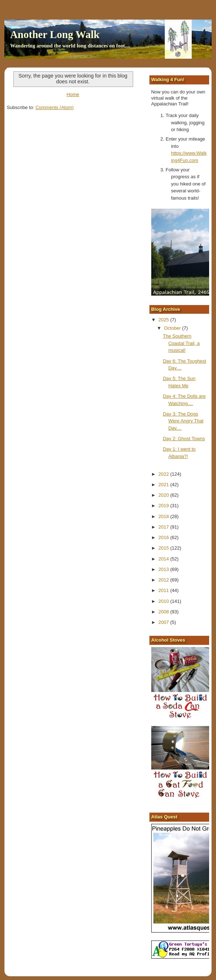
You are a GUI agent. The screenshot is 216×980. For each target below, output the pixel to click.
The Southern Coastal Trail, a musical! (181, 343)
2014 (164, 559)
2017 (164, 527)
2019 (164, 506)
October (173, 328)
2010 (164, 601)
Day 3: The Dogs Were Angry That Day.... (183, 421)
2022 (164, 474)
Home (73, 94)
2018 (164, 516)
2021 (164, 485)
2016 (164, 537)
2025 (164, 320)
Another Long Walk (55, 34)
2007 (164, 622)
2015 (164, 548)
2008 (164, 612)
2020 (164, 495)
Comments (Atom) (54, 107)
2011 (164, 590)
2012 (164, 580)
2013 (164, 569)
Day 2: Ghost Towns (184, 439)
